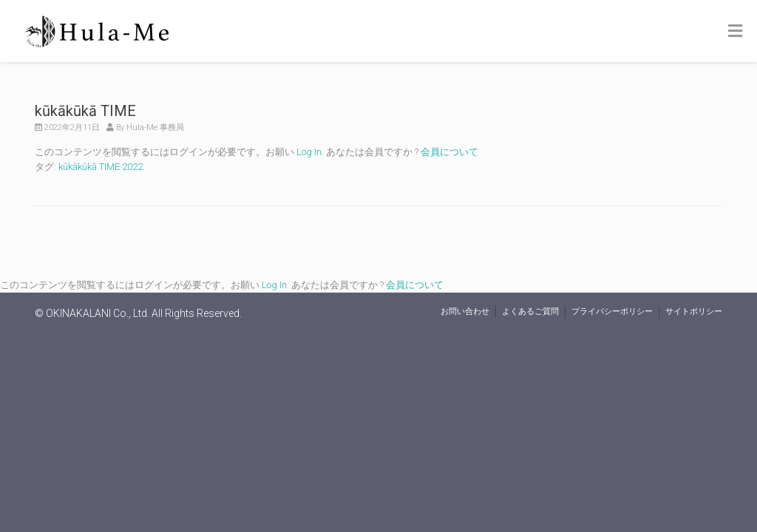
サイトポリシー (694, 311)
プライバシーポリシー (612, 311)
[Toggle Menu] (735, 32)
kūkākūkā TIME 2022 (101, 167)
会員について (449, 152)
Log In (309, 152)
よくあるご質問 (530, 311)
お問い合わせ (465, 311)
